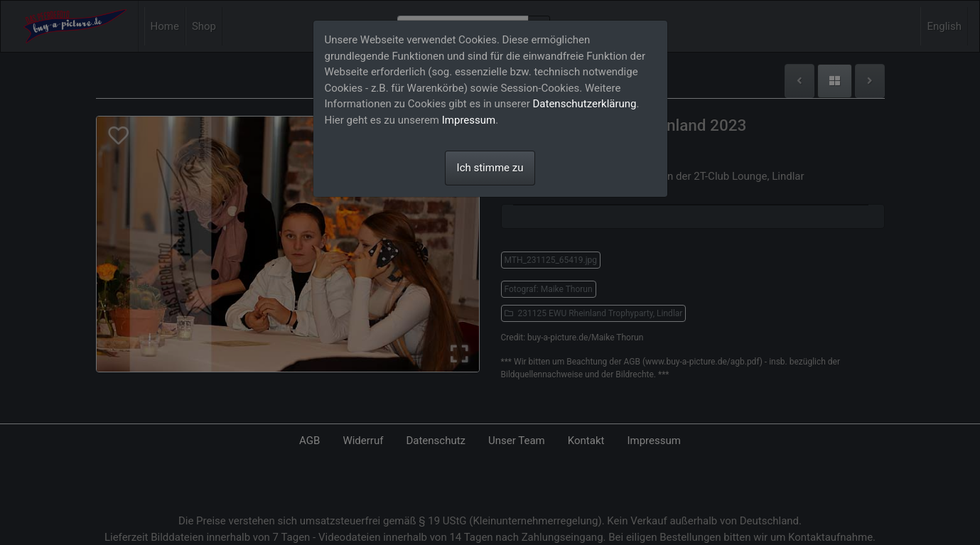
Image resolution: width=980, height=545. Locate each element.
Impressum (469, 120)
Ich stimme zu (490, 168)
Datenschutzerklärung (585, 104)
